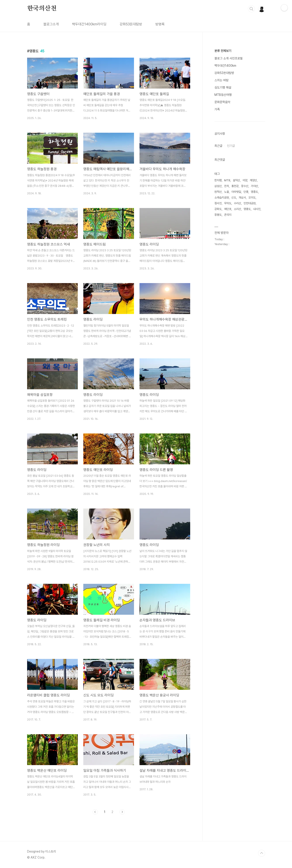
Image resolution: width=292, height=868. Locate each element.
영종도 (254, 192)
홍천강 (235, 186)
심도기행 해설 (223, 87)
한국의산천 (42, 9)
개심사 (242, 198)
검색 (251, 9)
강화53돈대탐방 (131, 24)
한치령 (218, 180)
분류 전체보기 (223, 51)
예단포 (228, 209)
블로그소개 (51, 24)
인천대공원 (250, 203)
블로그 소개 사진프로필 (229, 58)
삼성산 (218, 186)
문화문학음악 (222, 102)
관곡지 (228, 215)
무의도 (228, 203)
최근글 (218, 146)
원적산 (218, 192)
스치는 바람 (221, 80)
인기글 (231, 146)
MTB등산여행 (223, 95)
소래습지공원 (222, 198)
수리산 (237, 203)
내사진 (257, 209)
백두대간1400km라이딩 (89, 24)
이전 (95, 812)
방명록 (160, 24)
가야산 (254, 186)
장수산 (245, 186)
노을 (227, 192)
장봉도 (218, 215)
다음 (122, 812)
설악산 (236, 180)
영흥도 (247, 209)
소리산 (237, 209)
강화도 (218, 209)
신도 (234, 198)
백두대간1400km (225, 66)
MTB (227, 180)
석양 (245, 180)
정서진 (218, 203)
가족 (217, 109)
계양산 (253, 180)
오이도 (252, 198)
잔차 (227, 186)
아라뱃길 (236, 192)
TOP (262, 853)
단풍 (246, 192)
